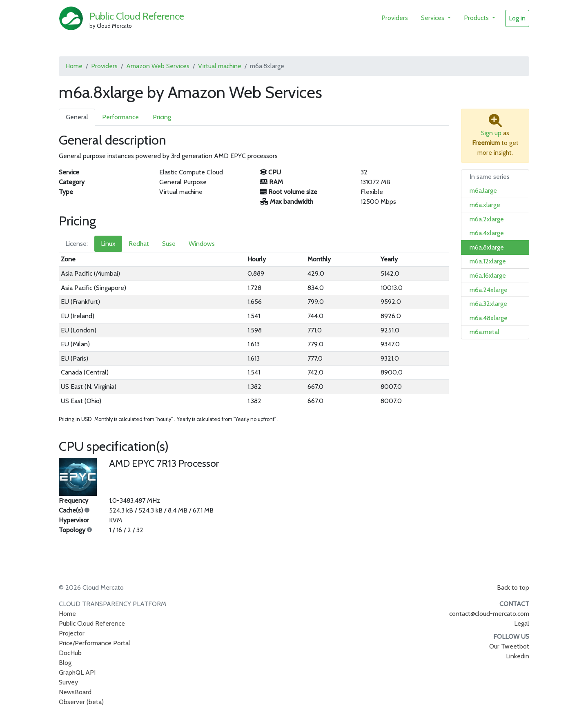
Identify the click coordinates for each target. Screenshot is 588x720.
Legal (522, 623)
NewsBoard (75, 692)
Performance (120, 117)
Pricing (162, 117)
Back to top (513, 587)
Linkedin (518, 656)
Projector (72, 633)
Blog (65, 663)
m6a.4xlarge (487, 233)
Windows (202, 244)
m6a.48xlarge (489, 318)
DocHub (70, 653)
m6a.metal (484, 332)
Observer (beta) (81, 702)
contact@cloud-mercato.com (489, 614)
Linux (108, 244)
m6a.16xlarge (488, 275)
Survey (68, 682)
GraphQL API (77, 672)
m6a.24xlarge (489, 290)
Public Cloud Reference (137, 16)
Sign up (491, 133)
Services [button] (433, 18)
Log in (517, 18)
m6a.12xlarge (488, 261)
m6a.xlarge (485, 205)
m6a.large (483, 191)
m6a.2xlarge (487, 219)
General (77, 117)
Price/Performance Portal (95, 643)
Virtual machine (220, 66)
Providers (395, 18)
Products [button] (477, 18)
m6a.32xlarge (488, 304)
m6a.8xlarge (487, 247)
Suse (169, 244)
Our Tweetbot (509, 646)
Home (74, 66)
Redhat (139, 244)
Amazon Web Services (158, 66)
